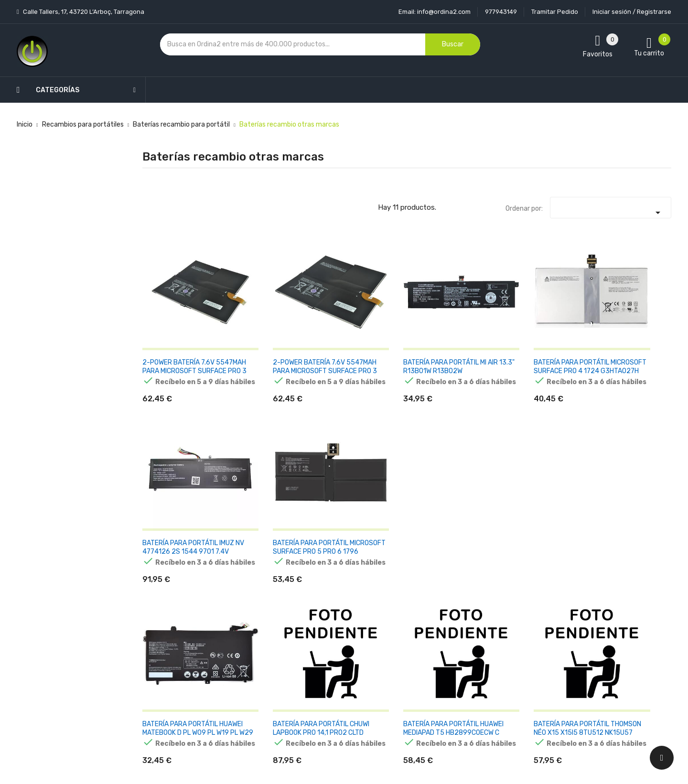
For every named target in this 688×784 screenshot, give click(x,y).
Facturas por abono (426, 666)
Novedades (235, 599)
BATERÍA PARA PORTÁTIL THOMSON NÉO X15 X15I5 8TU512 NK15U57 (452, 482)
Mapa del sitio (327, 683)
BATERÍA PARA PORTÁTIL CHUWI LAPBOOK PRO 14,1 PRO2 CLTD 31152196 (271, 486)
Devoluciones (327, 650)
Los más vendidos (245, 616)
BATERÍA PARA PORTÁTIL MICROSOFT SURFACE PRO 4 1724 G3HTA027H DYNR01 (452, 335)
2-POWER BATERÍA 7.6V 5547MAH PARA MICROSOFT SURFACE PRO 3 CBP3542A (269, 335)
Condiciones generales (341, 633)
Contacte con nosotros (342, 666)
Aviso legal (322, 616)
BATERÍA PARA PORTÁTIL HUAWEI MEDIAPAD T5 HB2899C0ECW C (361, 482)
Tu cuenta (415, 580)
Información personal (428, 599)
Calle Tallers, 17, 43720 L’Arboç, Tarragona (83, 12)
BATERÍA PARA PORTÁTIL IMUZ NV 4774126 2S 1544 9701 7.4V (542, 331)
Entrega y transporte (339, 599)
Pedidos (408, 650)
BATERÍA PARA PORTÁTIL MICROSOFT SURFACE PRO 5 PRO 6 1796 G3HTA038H (633, 335)
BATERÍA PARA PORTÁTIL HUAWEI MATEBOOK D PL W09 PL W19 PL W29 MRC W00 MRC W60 (180, 486)
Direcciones (414, 683)
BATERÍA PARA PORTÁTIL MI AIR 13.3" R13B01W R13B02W (361, 331)
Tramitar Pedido (555, 12)
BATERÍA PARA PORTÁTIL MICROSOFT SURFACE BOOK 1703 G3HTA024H (542, 482)
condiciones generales (594, 633)
